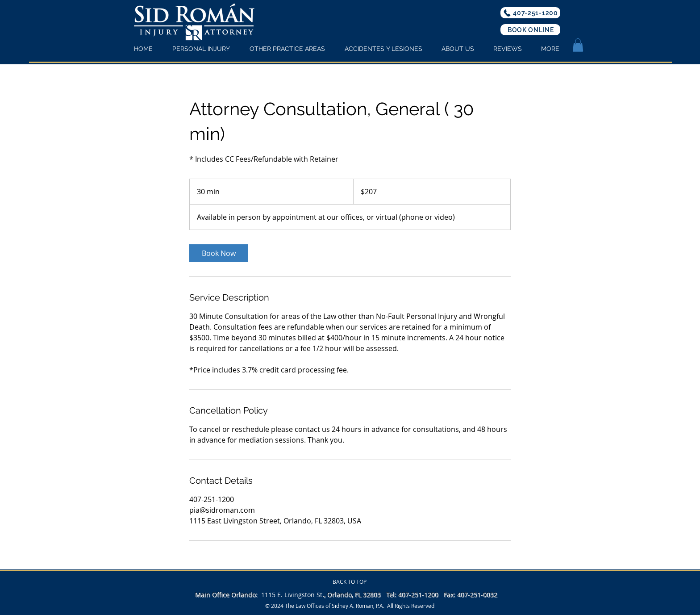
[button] (578, 45)
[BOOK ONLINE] (530, 30)
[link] (219, 253)
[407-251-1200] (530, 13)
